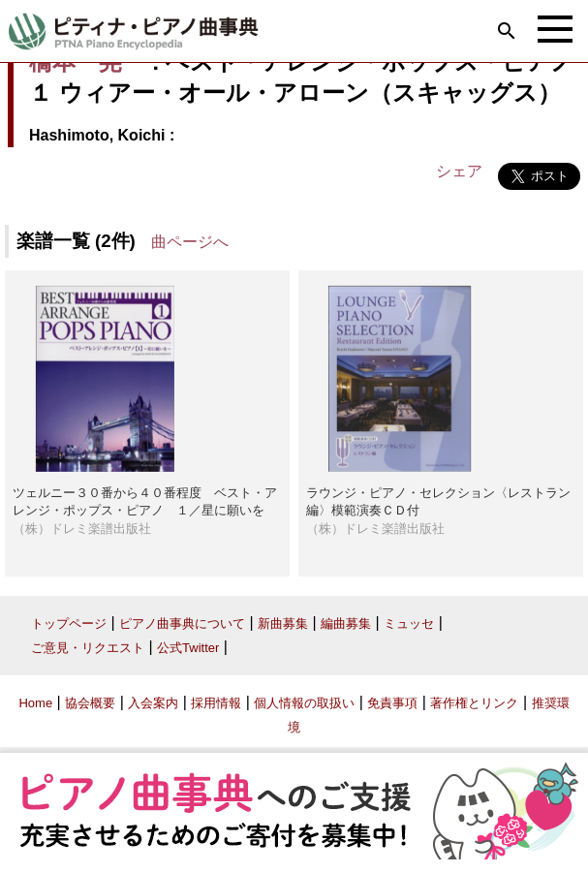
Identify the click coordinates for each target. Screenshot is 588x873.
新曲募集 (283, 624)
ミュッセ (409, 624)
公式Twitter (188, 648)
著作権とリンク (474, 703)
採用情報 (216, 703)
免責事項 (392, 703)
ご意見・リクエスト (88, 648)
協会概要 (90, 703)
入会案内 (153, 703)
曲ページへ (190, 242)
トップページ (69, 624)
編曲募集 (346, 624)
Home (35, 703)
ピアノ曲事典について (182, 624)
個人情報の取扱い (304, 703)
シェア (459, 171)
